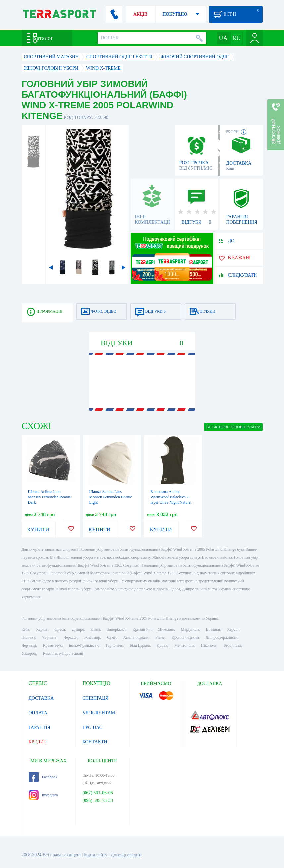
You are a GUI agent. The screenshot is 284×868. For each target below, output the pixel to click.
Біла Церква (140, 645)
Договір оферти (126, 855)
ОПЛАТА (38, 713)
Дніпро (78, 629)
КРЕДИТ (38, 742)
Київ (25, 629)
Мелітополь (184, 645)
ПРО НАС (93, 727)
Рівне (160, 637)
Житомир (92, 637)
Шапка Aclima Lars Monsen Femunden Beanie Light (111, 497)
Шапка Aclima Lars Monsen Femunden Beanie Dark (50, 497)
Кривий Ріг (142, 629)
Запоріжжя (116, 629)
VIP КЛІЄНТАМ (99, 713)
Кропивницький (185, 637)
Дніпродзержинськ (222, 637)
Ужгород (29, 653)
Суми (112, 637)
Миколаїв (166, 629)
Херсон (233, 629)
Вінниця (213, 629)
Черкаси (70, 637)
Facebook (43, 777)
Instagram (43, 795)
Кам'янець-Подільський (63, 653)
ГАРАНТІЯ (40, 727)
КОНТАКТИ (95, 742)
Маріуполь (190, 629)
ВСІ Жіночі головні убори (233, 427)
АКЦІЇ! (141, 14)
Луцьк (162, 645)
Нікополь (209, 645)
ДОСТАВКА (41, 698)
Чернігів (50, 637)
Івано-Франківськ (84, 645)
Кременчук (53, 645)
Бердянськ (232, 645)
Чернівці (29, 645)
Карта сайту (96, 855)
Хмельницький (136, 637)
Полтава (28, 637)
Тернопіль (114, 645)
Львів (95, 629)
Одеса (60, 629)
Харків (42, 629)
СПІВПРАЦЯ (96, 698)
